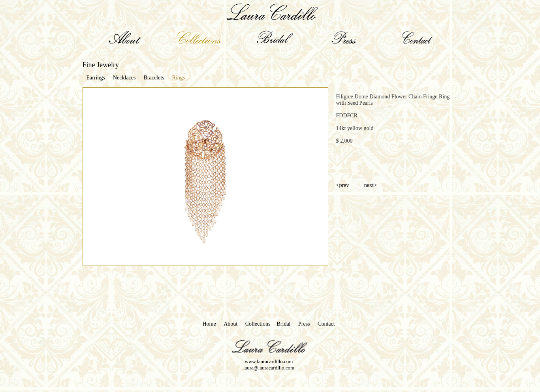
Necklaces (124, 78)
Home (209, 324)
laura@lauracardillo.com (269, 368)
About (230, 324)
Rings (179, 78)
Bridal (284, 324)
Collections (258, 324)
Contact (326, 324)
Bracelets (154, 78)
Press (304, 324)
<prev (343, 185)
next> (371, 185)
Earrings (96, 78)
